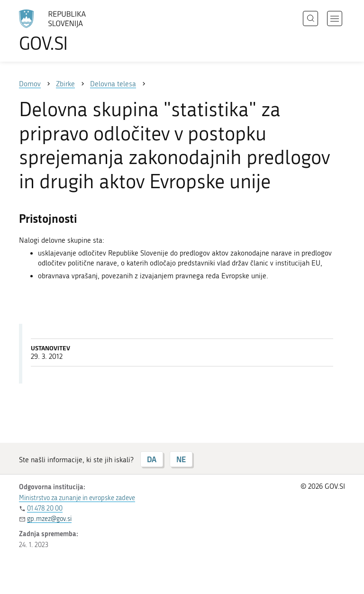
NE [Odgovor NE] (181, 459)
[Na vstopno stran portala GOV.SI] (66, 31)
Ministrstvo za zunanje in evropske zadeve (77, 498)
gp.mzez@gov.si (49, 519)
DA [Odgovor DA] (152, 459)
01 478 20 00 (45, 508)
